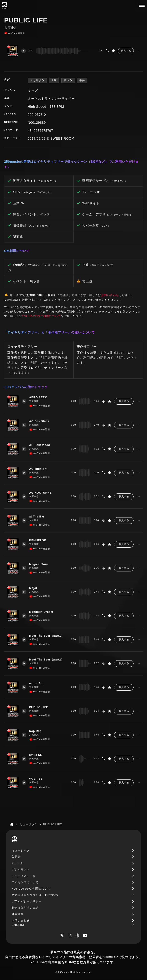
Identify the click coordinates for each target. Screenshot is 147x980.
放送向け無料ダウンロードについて (36, 895)
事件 (82, 80)
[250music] (5, 5)
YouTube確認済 (15, 33)
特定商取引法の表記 (25, 908)
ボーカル (18, 863)
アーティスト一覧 (24, 876)
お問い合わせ (110, 295)
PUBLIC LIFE (39, 707)
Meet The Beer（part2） (47, 660)
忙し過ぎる (37, 80)
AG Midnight (39, 469)
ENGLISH (19, 925)
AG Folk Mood (40, 445)
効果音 (16, 857)
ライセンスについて (25, 882)
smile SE (36, 755)
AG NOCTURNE (41, 493)
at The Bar (37, 516)
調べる (68, 80)
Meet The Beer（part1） (47, 636)
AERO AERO (39, 397)
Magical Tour (39, 564)
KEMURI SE (38, 540)
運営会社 (18, 914)
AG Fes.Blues (40, 421)
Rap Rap (36, 731)
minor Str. (37, 683)
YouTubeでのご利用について (41, 316)
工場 (54, 80)
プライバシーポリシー (27, 901)
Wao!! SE (36, 779)
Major (34, 588)
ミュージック (21, 850)
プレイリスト (21, 869)
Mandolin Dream (42, 612)
